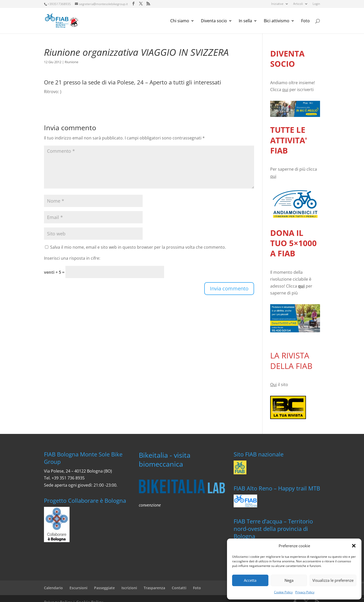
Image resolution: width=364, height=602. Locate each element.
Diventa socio (214, 21)
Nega (289, 580)
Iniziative (277, 4)
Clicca (279, 90)
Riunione (71, 62)
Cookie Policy (283, 592)
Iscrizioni (129, 588)
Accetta (250, 580)
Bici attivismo (277, 21)
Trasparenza (154, 588)
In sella (245, 21)
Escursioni (78, 588)
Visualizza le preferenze (333, 580)
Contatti (179, 588)
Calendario (53, 588)
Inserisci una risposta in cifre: (72, 258)
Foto (305, 21)
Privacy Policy (305, 592)
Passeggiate (104, 588)
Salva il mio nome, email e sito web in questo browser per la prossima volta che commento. (138, 247)
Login (316, 4)
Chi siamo (180, 21)
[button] (354, 546)
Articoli (298, 4)
